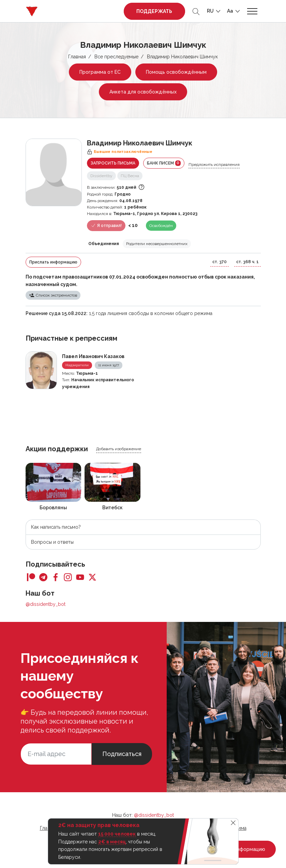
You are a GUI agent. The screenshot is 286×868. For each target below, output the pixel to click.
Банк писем (164, 163)
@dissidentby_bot (46, 604)
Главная (77, 57)
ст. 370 (220, 262)
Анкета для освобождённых (143, 92)
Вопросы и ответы (52, 542)
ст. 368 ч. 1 (247, 262)
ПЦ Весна (130, 176)
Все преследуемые (116, 57)
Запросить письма (113, 163)
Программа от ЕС (100, 72)
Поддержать (154, 11)
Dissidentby (101, 176)
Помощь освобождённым (176, 72)
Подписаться (122, 754)
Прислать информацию (53, 262)
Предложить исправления (214, 165)
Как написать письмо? (56, 527)
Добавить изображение (119, 449)
